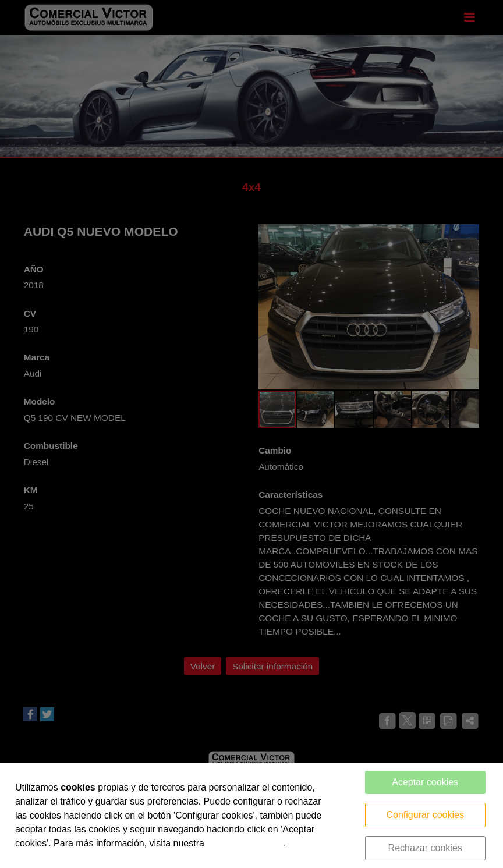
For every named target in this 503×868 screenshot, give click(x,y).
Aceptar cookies (425, 782)
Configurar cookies (425, 815)
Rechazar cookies (425, 848)
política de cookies (245, 843)
